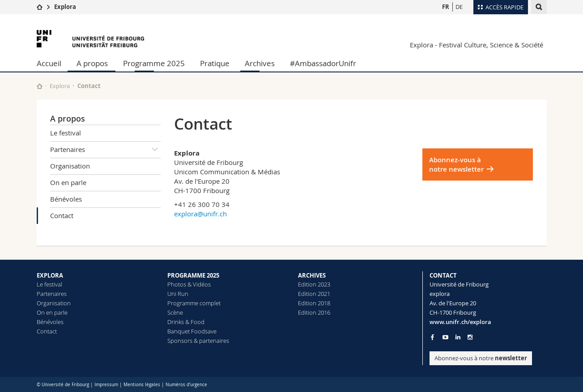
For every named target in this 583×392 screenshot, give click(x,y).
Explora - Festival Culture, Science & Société (477, 45)
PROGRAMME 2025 (193, 275)
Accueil (49, 63)
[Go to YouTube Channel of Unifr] (445, 337)
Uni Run (178, 294)
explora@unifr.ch (200, 214)
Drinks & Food (186, 322)
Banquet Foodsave (192, 331)
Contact (62, 215)
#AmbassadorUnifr (323, 63)
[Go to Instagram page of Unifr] (470, 337)
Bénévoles (66, 199)
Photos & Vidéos (189, 284)
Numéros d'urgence (186, 385)
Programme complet (194, 303)
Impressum (106, 385)
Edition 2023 (314, 284)
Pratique (215, 63)
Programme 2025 (154, 63)
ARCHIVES (312, 275)
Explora (65, 7)
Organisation (70, 166)
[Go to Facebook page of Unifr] (432, 337)
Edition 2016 (314, 312)
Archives (260, 63)
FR (446, 7)
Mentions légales (142, 385)
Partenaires (106, 150)
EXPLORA (50, 275)
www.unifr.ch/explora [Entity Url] (460, 322)
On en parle (68, 182)
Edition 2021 (314, 294)
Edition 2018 (314, 303)
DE (459, 7)
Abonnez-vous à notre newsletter (456, 164)
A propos (92, 63)
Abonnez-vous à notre (481, 358)
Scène (175, 312)
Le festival (66, 133)
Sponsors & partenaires (198, 341)
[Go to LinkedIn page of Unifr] (458, 337)
